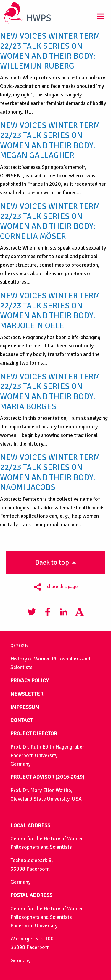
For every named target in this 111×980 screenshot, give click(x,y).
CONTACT (21, 720)
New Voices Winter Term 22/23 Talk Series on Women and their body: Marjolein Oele (50, 311)
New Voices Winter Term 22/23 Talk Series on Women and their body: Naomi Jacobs (50, 472)
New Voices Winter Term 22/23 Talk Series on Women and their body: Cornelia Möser (50, 221)
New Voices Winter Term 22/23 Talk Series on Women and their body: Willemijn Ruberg (50, 51)
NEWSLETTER (27, 694)
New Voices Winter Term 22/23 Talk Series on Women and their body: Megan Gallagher (50, 140)
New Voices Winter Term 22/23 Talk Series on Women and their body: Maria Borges (50, 392)
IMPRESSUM (25, 707)
